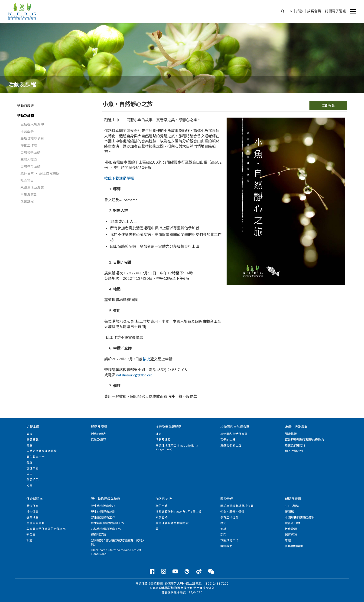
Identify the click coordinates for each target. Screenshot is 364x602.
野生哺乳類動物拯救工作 (108, 523)
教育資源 (291, 529)
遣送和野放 (99, 535)
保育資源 (291, 535)
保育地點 (32, 518)
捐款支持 (162, 518)
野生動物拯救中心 (103, 506)
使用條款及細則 (204, 588)
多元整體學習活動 (169, 427)
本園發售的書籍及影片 (300, 518)
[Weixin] (211, 572)
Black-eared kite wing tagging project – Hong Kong (117, 552)
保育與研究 (35, 499)
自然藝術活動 (31, 152)
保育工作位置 (229, 518)
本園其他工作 (229, 540)
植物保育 (32, 512)
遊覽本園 (33, 427)
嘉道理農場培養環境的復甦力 (304, 440)
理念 (159, 434)
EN (290, 11)
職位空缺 (162, 506)
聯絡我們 (226, 546)
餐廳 (29, 463)
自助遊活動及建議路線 (42, 451)
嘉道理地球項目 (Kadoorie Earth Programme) (177, 448)
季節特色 (32, 480)
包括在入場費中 (32, 124)
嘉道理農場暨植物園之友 (172, 523)
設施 (29, 540)
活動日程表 (26, 106)
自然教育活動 (31, 166)
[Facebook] (152, 572)
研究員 (31, 535)
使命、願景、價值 (232, 512)
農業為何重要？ (295, 446)
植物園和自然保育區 (235, 427)
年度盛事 (27, 131)
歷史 (223, 523)
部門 (223, 535)
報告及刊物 (292, 523)
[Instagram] (164, 572)
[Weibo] (199, 572)
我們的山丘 (228, 440)
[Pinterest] (187, 572)
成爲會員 (314, 11)
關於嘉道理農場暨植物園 (237, 506)
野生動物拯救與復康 (106, 499)
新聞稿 (289, 512)
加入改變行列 (294, 451)
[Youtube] (175, 572)
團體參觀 (32, 440)
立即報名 (328, 105)
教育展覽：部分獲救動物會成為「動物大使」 (118, 542)
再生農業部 (29, 194)
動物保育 (32, 506)
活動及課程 (26, 116)
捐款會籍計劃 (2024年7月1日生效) (179, 512)
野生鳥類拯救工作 (103, 518)
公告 (29, 474)
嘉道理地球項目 (32, 138)
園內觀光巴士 (36, 457)
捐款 (300, 11)
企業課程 (27, 201)
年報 (288, 540)
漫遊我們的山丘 (231, 446)
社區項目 (27, 181)
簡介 (29, 434)
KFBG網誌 (292, 506)
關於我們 (227, 499)
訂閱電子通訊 (335, 11)
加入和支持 (164, 499)
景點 (29, 446)
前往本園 (32, 468)
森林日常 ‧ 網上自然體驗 (40, 174)
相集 (29, 486)
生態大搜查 (29, 159)
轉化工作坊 (29, 145)
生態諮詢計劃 (36, 523)
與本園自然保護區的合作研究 (46, 529)
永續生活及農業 (32, 188)
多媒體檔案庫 (294, 546)
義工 (159, 529)
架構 (223, 529)
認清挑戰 (291, 434)
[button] (353, 11)
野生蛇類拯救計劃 (103, 512)
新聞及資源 (293, 499)
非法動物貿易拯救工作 (106, 529)
